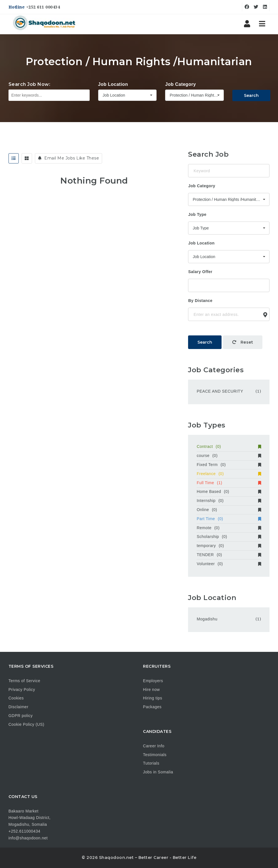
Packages (152, 707)
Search (251, 95)
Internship (229, 501)
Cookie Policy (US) (26, 724)
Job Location (113, 84)
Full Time (229, 483)
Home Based (229, 492)
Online (229, 510)
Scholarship (229, 537)
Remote (229, 528)
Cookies (16, 698)
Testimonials (155, 755)
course (229, 456)
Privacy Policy (22, 690)
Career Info (154, 746)
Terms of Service (24, 681)
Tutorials (151, 763)
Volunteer (229, 564)
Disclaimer (18, 707)
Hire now (151, 690)
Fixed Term (229, 465)
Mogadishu (207, 619)
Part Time (229, 519)
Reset (243, 342)
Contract (229, 446)
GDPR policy (21, 716)
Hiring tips (153, 698)
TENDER (229, 555)
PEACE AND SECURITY (220, 391)
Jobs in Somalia (158, 772)
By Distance (200, 301)
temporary (229, 546)
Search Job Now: (30, 84)
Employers (153, 681)
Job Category (180, 84)
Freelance (229, 474)
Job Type (197, 214)
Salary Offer (200, 272)
